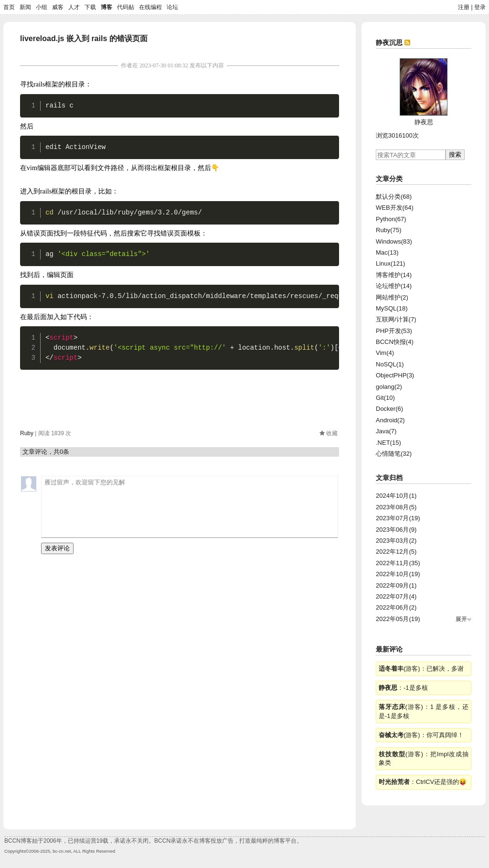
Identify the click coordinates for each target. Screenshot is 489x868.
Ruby (27, 433)
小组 (42, 7)
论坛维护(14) (394, 286)
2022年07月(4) (396, 596)
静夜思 (424, 122)
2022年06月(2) (396, 607)
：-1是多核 (403, 688)
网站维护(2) (392, 297)
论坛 (172, 7)
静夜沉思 (389, 43)
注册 (464, 7)
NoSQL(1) (390, 364)
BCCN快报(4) (395, 342)
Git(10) (385, 398)
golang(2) (389, 387)
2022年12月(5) (396, 552)
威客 (58, 7)
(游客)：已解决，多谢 (421, 669)
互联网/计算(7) (396, 319)
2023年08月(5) (396, 507)
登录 (480, 7)
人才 (74, 7)
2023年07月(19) (398, 518)
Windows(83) (394, 241)
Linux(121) (390, 263)
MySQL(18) (392, 308)
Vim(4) (385, 353)
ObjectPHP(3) (395, 375)
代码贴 (126, 7)
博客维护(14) (394, 275)
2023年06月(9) (396, 530)
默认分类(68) (394, 197)
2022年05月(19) (398, 619)
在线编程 (150, 7)
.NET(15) (388, 443)
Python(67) (391, 219)
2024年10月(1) (396, 496)
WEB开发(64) (395, 208)
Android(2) (390, 420)
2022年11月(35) (398, 563)
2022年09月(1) (396, 585)
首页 (9, 7)
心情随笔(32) (394, 454)
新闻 (25, 7)
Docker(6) (389, 409)
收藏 (332, 433)
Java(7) (386, 431)
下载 (90, 7)
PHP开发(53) (394, 331)
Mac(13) (387, 252)
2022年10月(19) (398, 574)
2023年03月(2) (396, 541)
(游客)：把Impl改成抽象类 (424, 758)
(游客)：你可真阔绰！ (421, 735)
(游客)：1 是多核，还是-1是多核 (424, 711)
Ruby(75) (388, 230)
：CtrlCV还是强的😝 (423, 782)
